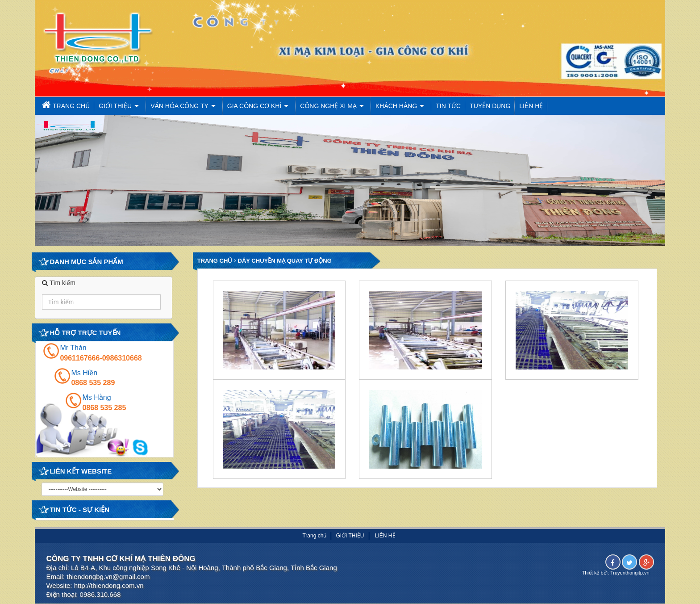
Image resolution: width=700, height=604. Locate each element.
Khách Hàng (396, 106)
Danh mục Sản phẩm (86, 262)
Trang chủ (65, 105)
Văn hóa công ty (179, 106)
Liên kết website (81, 471)
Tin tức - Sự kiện (79, 510)
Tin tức (448, 106)
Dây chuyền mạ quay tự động (284, 261)
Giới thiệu (115, 106)
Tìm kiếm (58, 283)
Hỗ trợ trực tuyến (85, 333)
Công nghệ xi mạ (328, 106)
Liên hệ (531, 106)
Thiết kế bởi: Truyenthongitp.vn (616, 573)
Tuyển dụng (490, 106)
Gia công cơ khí (254, 106)
